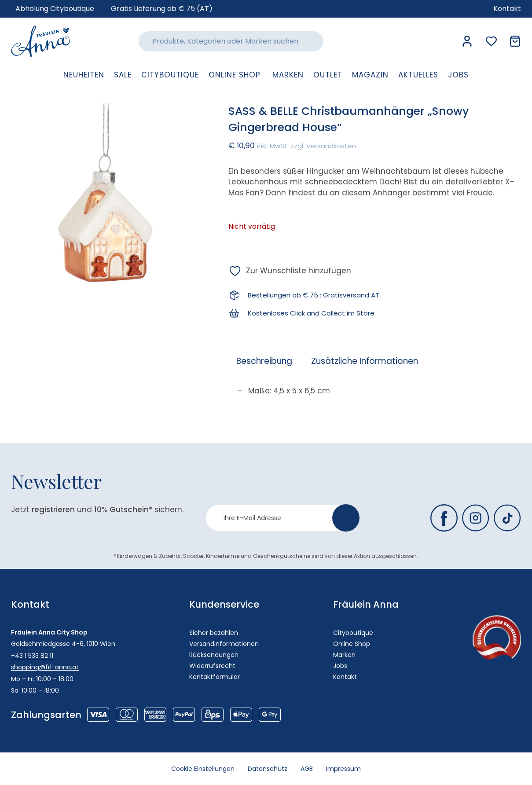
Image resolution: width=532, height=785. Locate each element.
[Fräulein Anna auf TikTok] (507, 518)
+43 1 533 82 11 (32, 656)
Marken (344, 655)
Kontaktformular (215, 677)
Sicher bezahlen (214, 633)
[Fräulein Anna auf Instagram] (476, 518)
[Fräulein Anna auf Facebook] (444, 518)
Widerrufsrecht (212, 666)
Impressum (343, 769)
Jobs (340, 666)
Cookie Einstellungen (203, 769)
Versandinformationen (224, 644)
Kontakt (345, 677)
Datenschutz (268, 769)
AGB (307, 769)
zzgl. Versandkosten (323, 146)
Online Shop (352, 644)
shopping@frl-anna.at (45, 667)
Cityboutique (353, 633)
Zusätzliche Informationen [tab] (365, 361)
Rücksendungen (214, 655)
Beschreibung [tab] (264, 361)
